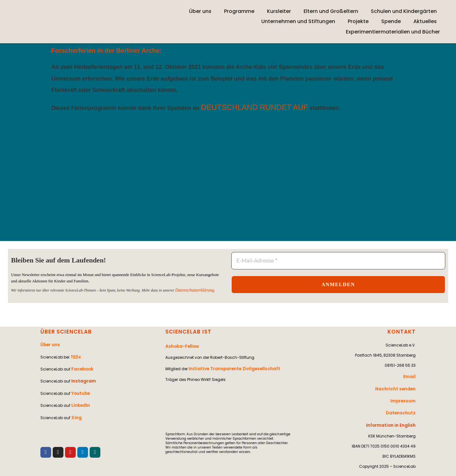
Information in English (394, 416)
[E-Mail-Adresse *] (338, 261)
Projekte (358, 21)
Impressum (404, 396)
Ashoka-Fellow (181, 345)
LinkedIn (80, 394)
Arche (151, 51)
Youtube (80, 384)
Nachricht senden (397, 386)
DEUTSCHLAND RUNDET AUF (255, 107)
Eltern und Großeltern (331, 11)
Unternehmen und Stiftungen (298, 21)
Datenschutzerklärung (192, 291)
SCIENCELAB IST (187, 332)
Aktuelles (425, 21)
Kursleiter (279, 11)
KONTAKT (402, 332)
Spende (391, 21)
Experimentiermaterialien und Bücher (393, 32)
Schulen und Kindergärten (404, 11)
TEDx (75, 354)
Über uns (200, 11)
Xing (76, 404)
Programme (239, 11)
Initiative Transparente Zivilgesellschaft (230, 366)
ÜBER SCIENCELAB (65, 332)
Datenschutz (402, 406)
